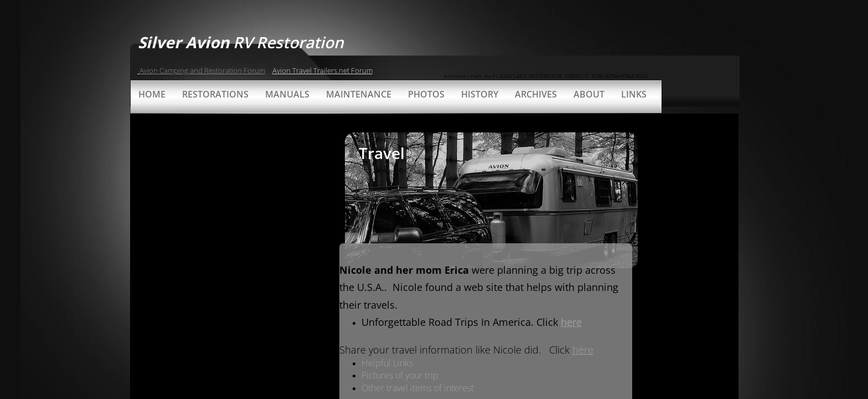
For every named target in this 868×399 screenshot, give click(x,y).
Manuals (287, 94)
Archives (536, 94)
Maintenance (359, 94)
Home (152, 94)
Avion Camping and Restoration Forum (202, 70)
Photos (426, 94)
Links (634, 94)
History (480, 94)
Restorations (215, 94)
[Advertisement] (236, 196)
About (589, 94)
